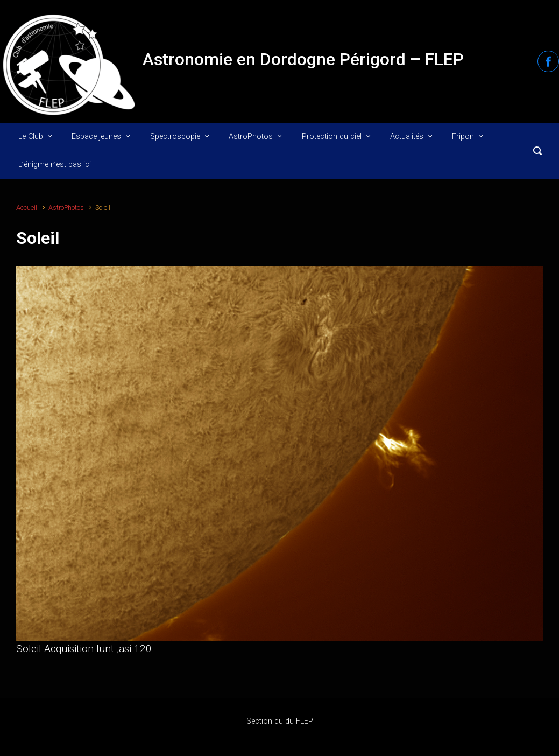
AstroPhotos (66, 208)
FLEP (305, 721)
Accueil (27, 208)
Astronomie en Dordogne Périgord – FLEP (303, 59)
